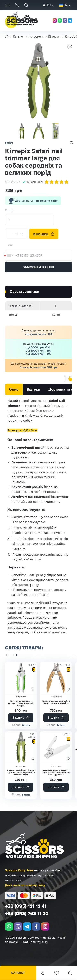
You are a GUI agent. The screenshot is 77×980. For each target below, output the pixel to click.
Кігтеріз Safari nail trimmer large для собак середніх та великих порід (21, 773)
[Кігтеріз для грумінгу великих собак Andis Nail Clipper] (21, 678)
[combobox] (47, 5)
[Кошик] (70, 973)
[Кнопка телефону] (17, 5)
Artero (61, 725)
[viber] (65, 20)
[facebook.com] (36, 927)
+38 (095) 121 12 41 (26, 906)
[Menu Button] (7, 5)
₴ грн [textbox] (47, 5)
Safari (9, 143)
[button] (7, 655)
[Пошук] (26, 5)
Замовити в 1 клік (39, 267)
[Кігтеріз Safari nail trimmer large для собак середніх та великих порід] (21, 747)
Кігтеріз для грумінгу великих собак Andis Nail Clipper (21, 703)
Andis (26, 725)
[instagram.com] (55, 20)
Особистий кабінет (43, 973)
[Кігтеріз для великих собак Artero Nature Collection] (56, 678)
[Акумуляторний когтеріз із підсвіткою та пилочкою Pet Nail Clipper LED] (56, 747)
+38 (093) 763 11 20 (27, 913)
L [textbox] (10, 220)
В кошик (41, 234)
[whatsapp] (60, 20)
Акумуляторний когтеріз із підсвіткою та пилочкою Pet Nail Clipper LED (56, 773)
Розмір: (10, 210)
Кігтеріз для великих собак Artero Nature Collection (56, 702)
